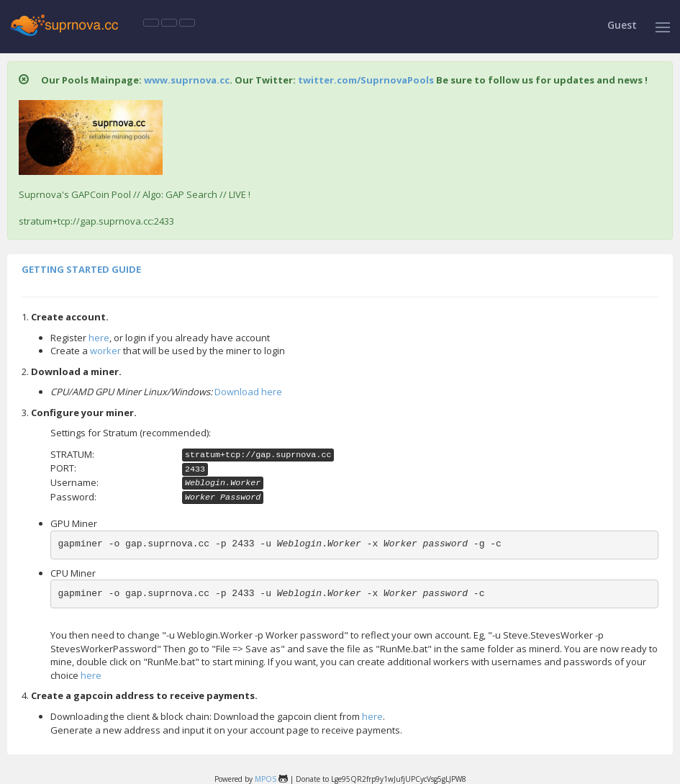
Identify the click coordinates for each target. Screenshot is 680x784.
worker (105, 351)
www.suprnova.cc (187, 80)
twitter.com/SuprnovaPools (366, 80)
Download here (248, 392)
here (99, 338)
